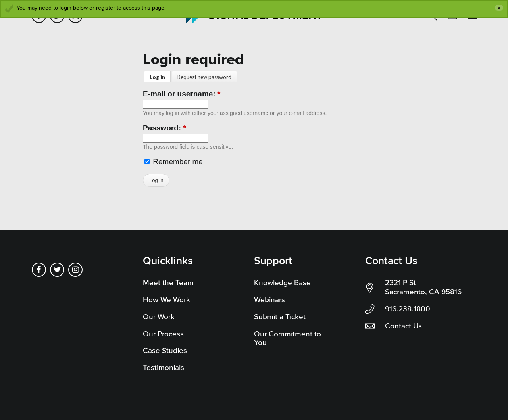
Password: (165, 128)
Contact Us (403, 326)
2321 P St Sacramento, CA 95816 (423, 287)
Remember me (174, 162)
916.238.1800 (408, 309)
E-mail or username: (182, 94)
